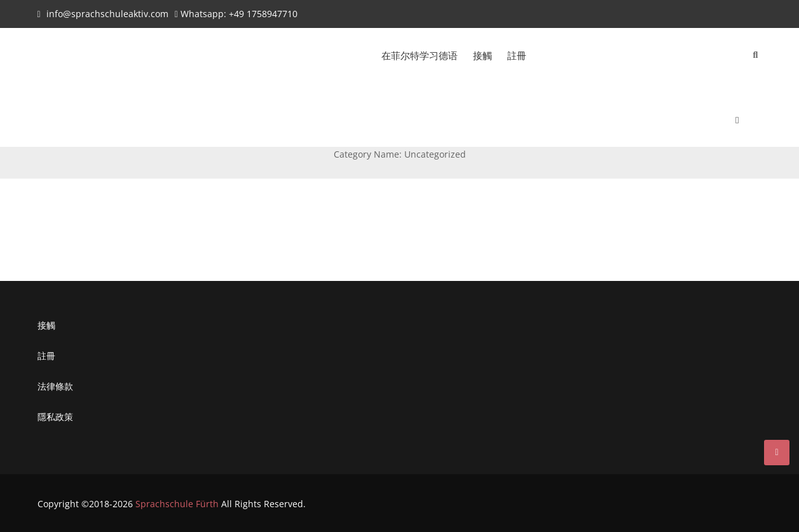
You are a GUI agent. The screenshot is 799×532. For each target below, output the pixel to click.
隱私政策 (55, 417)
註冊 (517, 55)
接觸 (482, 55)
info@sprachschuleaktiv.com (107, 14)
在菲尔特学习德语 (420, 55)
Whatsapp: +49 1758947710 (239, 14)
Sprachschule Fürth (177, 504)
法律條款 (55, 386)
